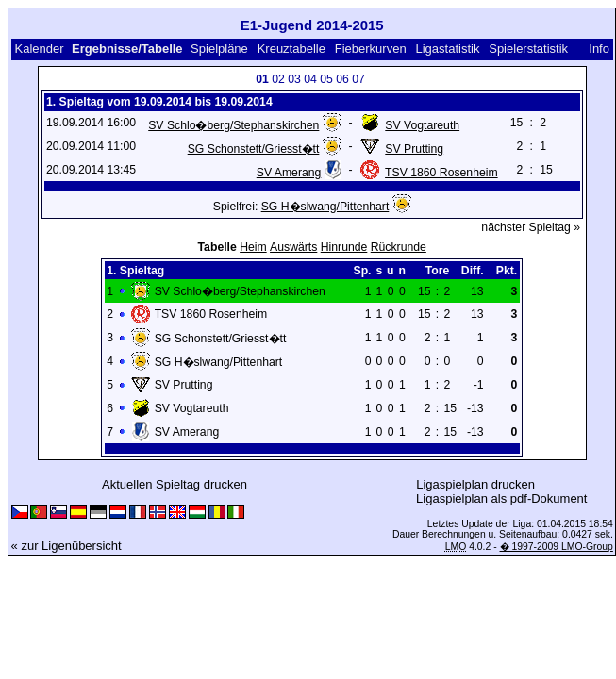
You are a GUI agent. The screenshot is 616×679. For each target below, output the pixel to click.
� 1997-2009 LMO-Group (557, 547)
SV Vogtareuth (422, 125)
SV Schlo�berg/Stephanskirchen (233, 125)
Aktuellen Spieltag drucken (175, 484)
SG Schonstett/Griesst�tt (254, 149)
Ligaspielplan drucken (475, 484)
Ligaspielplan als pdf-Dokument (501, 498)
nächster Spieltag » (531, 227)
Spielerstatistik (528, 49)
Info (599, 49)
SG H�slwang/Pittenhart (325, 207)
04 (310, 79)
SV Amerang (289, 173)
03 (294, 79)
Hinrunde (344, 247)
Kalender (39, 49)
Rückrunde (399, 247)
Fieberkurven (371, 49)
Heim (253, 247)
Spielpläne (219, 49)
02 (278, 79)
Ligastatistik (447, 49)
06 (342, 79)
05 (326, 79)
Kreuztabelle (291, 49)
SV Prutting (414, 149)
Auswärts (293, 247)
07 (358, 79)
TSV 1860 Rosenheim (441, 173)
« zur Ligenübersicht (67, 546)
